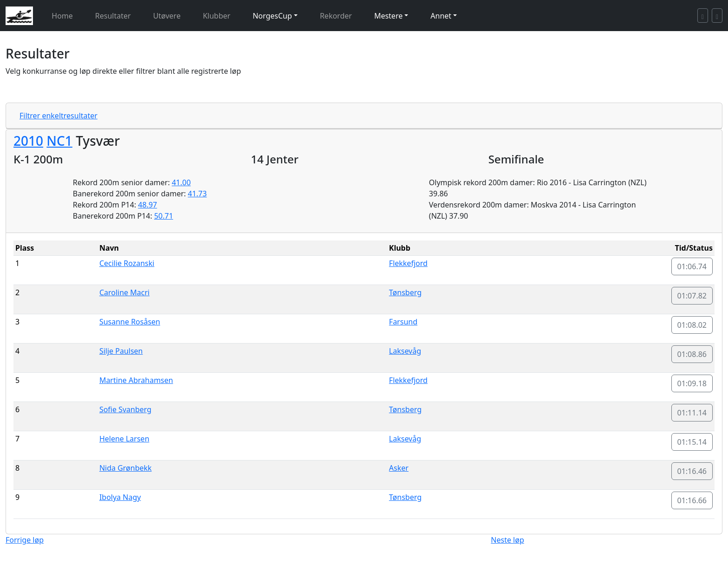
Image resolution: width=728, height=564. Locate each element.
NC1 (59, 141)
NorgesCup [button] (272, 16)
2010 (28, 141)
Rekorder (336, 16)
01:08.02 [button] (692, 325)
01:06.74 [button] (692, 266)
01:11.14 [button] (692, 413)
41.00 (181, 182)
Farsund (403, 322)
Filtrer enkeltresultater (58, 116)
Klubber (217, 16)
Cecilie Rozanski (127, 263)
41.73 (198, 194)
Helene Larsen (124, 439)
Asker (399, 468)
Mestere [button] (388, 16)
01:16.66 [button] (692, 500)
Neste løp (507, 540)
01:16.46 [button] (692, 471)
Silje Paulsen (121, 351)
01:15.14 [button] (692, 442)
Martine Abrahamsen (136, 380)
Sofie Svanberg (125, 409)
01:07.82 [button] (692, 296)
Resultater (113, 16)
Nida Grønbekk (126, 468)
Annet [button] (441, 16)
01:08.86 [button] (692, 354)
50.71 (164, 216)
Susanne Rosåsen (130, 322)
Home (62, 16)
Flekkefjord (408, 263)
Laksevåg (405, 351)
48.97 (147, 205)
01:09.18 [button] (692, 383)
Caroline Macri (124, 292)
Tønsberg (405, 292)
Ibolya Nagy (120, 497)
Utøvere (167, 16)
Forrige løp (25, 540)
